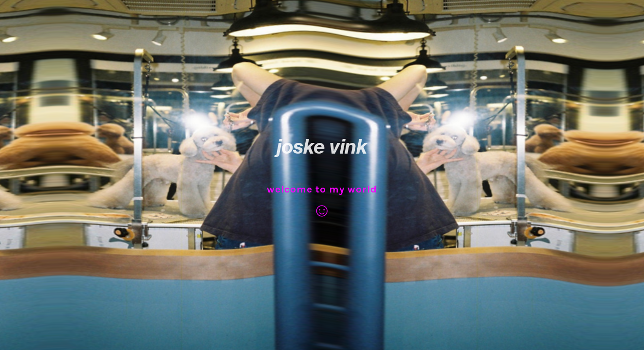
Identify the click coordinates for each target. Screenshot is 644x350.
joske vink (322, 147)
